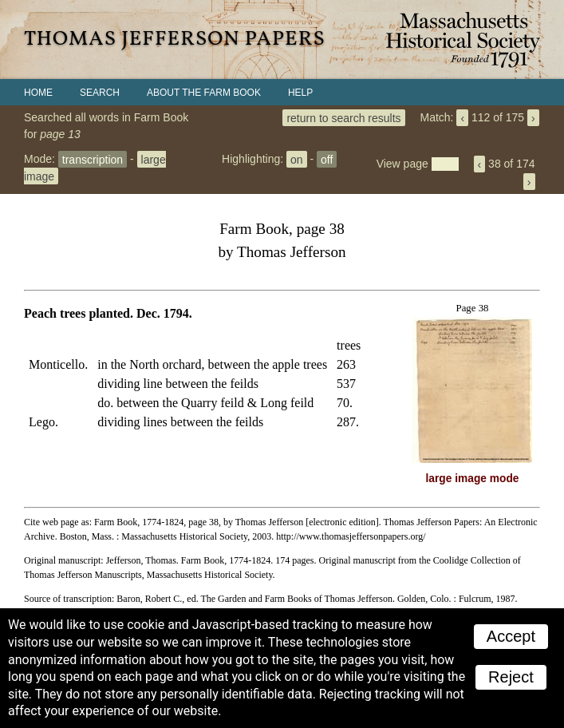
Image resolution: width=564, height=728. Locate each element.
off (327, 159)
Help (300, 93)
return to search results (343, 117)
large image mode (473, 479)
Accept (511, 636)
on (297, 159)
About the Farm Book (204, 93)
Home (38, 93)
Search (100, 93)
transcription (93, 159)
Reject (511, 677)
